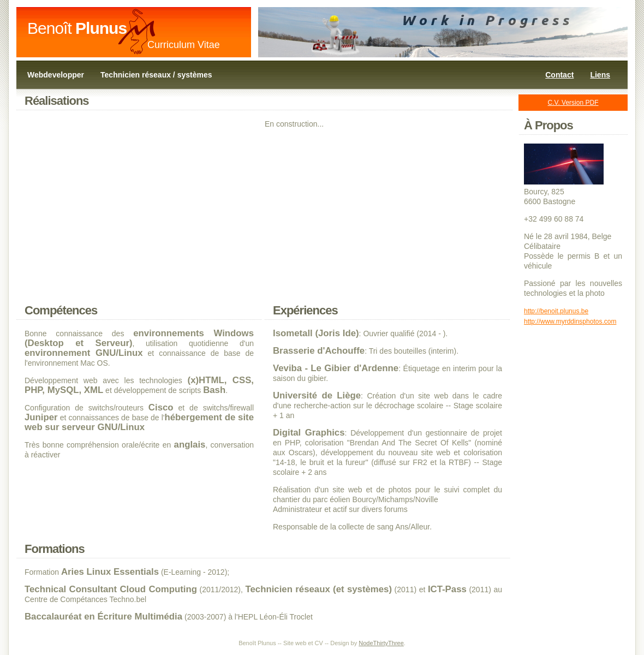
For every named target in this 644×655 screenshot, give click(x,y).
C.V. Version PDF (573, 103)
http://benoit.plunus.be (556, 311)
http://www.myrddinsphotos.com (570, 321)
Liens (600, 75)
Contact (559, 75)
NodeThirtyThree (381, 643)
